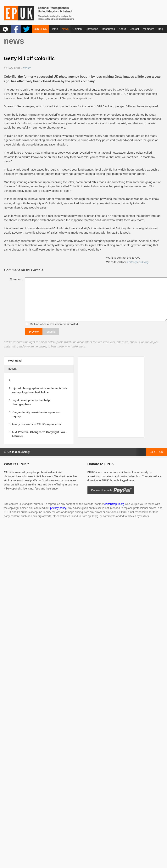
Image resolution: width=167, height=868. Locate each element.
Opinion (77, 29)
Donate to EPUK (101, 464)
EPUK (27, 68)
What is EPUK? (16, 464)
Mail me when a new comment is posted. (53, 324)
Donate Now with (102, 490)
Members (148, 29)
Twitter (27, 29)
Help (161, 29)
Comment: (16, 279)
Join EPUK (40, 29)
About (122, 29)
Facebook (16, 29)
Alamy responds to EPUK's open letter (36, 424)
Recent (12, 369)
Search (5, 29)
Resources (108, 29)
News (65, 29)
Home (54, 29)
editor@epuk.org (138, 262)
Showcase (92, 29)
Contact (134, 29)
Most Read (15, 361)
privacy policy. (59, 508)
